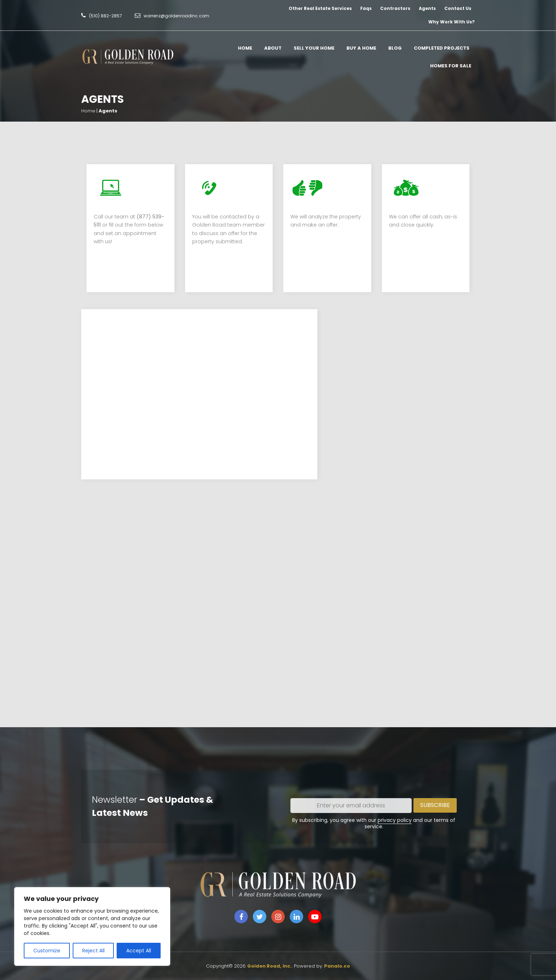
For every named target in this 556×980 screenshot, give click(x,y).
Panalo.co (337, 966)
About (273, 48)
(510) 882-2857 (105, 16)
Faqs (366, 8)
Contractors (395, 8)
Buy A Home (361, 48)
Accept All (139, 951)
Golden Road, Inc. (269, 966)
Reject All (93, 951)
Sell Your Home (314, 48)
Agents (427, 8)
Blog (395, 48)
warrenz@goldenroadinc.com (176, 16)
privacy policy (395, 820)
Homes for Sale (451, 66)
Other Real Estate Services (320, 8)
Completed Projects (442, 48)
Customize (47, 951)
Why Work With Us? (452, 22)
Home (245, 48)
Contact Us (458, 8)
